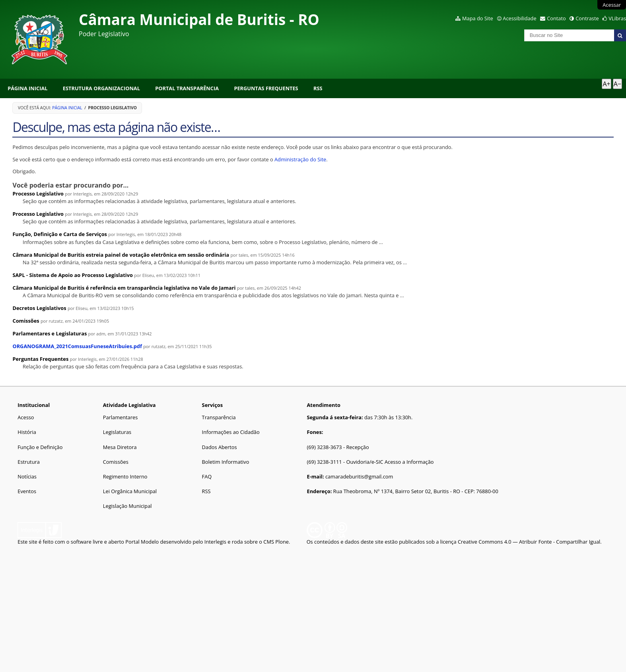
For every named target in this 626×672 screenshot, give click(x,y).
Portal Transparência (187, 88)
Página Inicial (27, 88)
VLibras (617, 18)
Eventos (27, 491)
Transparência (219, 417)
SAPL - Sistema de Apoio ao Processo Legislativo (72, 275)
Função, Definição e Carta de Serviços (59, 234)
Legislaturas (117, 432)
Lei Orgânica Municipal (130, 491)
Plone (282, 542)
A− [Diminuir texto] (617, 84)
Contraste (587, 18)
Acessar (612, 5)
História (27, 432)
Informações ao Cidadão (231, 432)
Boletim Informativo (226, 462)
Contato (556, 18)
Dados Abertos (220, 447)
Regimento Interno (125, 476)
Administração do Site (300, 159)
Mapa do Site (478, 18)
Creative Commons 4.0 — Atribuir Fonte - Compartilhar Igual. (530, 542)
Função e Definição (40, 447)
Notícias (27, 476)
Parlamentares (120, 417)
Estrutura (29, 462)
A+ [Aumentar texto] (606, 84)
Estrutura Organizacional (101, 88)
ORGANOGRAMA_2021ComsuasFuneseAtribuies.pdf (77, 346)
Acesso (26, 417)
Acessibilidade (519, 18)
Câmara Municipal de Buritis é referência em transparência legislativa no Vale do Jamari (124, 288)
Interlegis (215, 542)
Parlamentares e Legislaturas (50, 333)
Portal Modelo (142, 542)
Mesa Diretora (120, 447)
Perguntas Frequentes (266, 88)
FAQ (207, 476)
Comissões (26, 321)
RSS (318, 88)
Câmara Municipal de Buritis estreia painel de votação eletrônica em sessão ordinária (121, 255)
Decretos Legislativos (39, 308)
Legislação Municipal (127, 506)
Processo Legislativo (38, 194)
